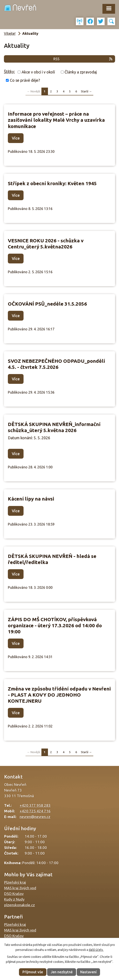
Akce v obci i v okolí (38, 72)
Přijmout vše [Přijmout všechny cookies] (33, 972)
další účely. (96, 950)
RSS (83, 59)
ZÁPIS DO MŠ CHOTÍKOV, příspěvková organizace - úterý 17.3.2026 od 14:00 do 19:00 (55, 625)
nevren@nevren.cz (35, 817)
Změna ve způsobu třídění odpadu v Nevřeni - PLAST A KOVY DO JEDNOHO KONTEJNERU (59, 695)
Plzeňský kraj (15, 882)
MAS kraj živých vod (20, 888)
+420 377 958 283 (35, 805)
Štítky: (9, 72)
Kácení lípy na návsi (31, 499)
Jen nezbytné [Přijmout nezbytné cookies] (62, 972)
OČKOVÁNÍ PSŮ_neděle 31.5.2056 (47, 304)
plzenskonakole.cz (20, 905)
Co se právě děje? (25, 80)
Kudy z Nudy (14, 899)
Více (16, 138)
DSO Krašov (14, 894)
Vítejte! (10, 33)
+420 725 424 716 (35, 811)
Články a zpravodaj (81, 72)
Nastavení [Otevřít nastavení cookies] (88, 972)
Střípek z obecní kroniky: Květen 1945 (52, 183)
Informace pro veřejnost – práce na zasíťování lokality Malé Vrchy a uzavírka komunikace (56, 120)
